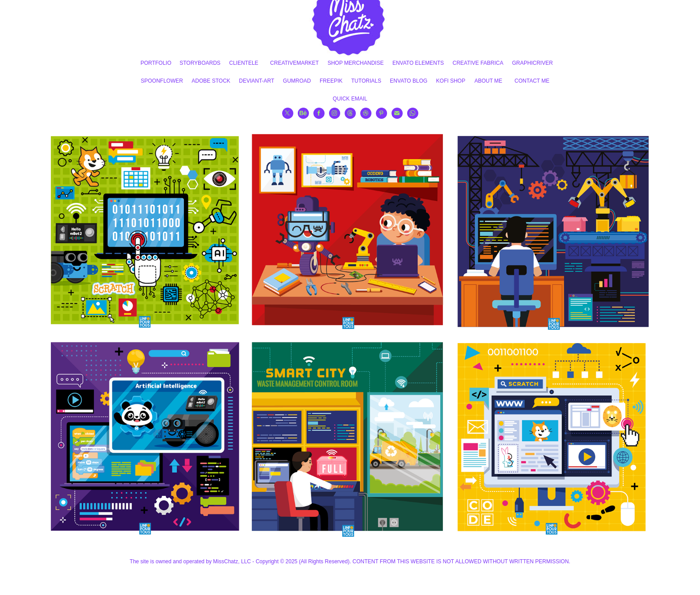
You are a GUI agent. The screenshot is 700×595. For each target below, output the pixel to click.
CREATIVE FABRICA (478, 63)
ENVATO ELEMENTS (418, 63)
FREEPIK (331, 81)
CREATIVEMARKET (294, 63)
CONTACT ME (532, 81)
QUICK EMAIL (350, 99)
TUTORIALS (366, 81)
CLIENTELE (244, 63)
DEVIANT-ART (256, 81)
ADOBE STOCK (211, 81)
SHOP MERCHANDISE (356, 63)
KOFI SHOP (451, 81)
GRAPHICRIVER (532, 63)
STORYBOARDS (200, 63)
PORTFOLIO (156, 63)
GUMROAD (297, 81)
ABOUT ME (488, 81)
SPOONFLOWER (162, 81)
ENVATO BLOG (408, 81)
